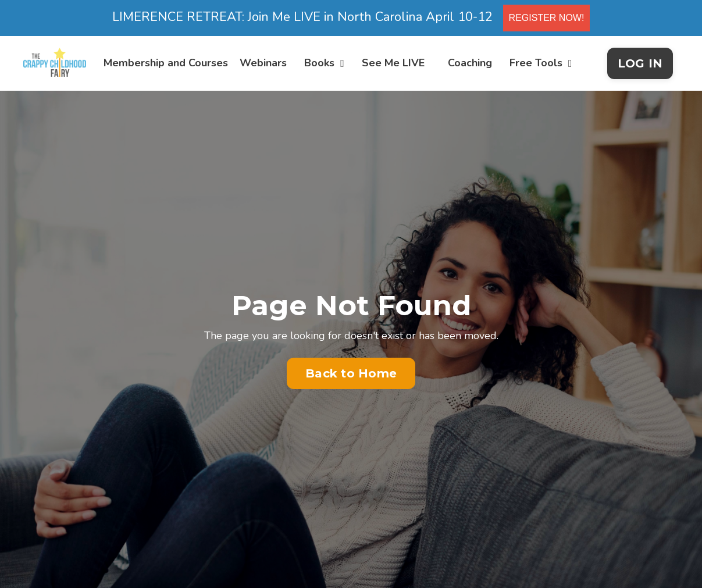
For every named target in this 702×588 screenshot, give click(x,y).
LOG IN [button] (640, 63)
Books (324, 63)
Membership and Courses (166, 63)
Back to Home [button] (351, 373)
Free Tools (541, 63)
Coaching (470, 63)
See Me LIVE (393, 63)
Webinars (263, 63)
